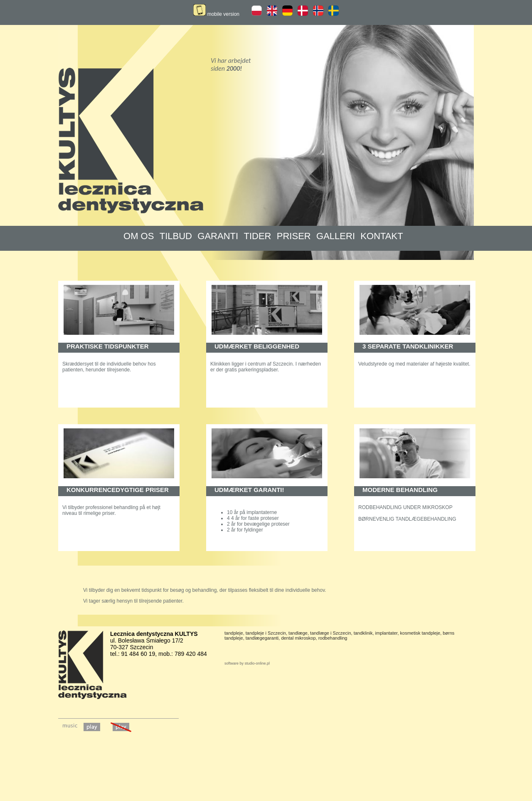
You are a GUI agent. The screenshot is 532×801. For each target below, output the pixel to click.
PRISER (294, 236)
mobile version (216, 14)
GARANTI (218, 236)
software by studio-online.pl (247, 663)
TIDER (257, 236)
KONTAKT (382, 236)
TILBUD (176, 236)
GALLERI (336, 236)
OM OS (139, 236)
